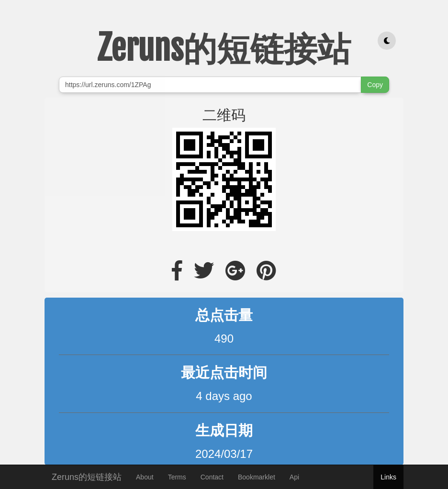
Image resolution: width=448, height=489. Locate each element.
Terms (177, 477)
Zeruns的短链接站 (87, 476)
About (145, 477)
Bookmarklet (257, 477)
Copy (375, 85)
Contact (212, 477)
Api (294, 477)
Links (388, 477)
